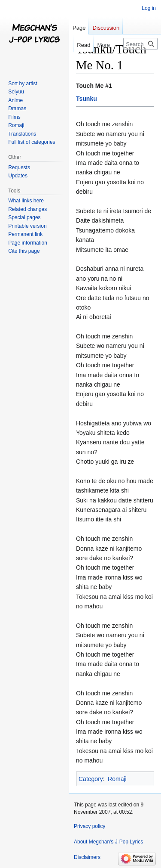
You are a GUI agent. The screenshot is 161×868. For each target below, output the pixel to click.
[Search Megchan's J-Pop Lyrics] (140, 44)
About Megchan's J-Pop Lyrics (108, 842)
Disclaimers (87, 857)
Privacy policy (90, 826)
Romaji (117, 779)
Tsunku (87, 99)
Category (91, 779)
